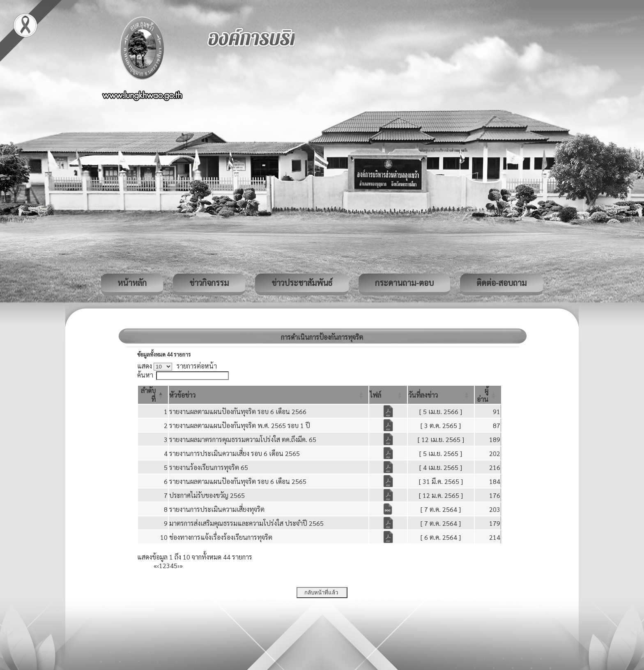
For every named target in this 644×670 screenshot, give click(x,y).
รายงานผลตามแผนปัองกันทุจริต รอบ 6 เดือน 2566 (238, 411)
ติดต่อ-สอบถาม (501, 283)
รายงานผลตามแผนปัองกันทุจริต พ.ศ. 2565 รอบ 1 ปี (240, 425)
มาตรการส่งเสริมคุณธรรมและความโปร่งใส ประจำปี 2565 (246, 523)
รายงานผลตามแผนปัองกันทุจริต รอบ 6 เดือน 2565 (238, 481)
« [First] (155, 565)
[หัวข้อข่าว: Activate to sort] (269, 395)
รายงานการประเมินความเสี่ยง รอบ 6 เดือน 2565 (235, 453)
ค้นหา (145, 375)
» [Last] (181, 565)
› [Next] (178, 565)
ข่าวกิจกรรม (209, 283)
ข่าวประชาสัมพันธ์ (302, 283)
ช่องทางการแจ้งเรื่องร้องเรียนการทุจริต (221, 537)
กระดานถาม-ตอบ (404, 283)
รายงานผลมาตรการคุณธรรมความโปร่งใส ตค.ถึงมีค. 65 (243, 439)
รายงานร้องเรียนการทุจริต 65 (209, 467)
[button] (182, 395)
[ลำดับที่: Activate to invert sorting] (153, 395)
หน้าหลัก (132, 283)
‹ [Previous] (158, 565)
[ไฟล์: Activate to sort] (388, 395)
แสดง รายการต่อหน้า (177, 366)
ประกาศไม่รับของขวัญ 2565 (207, 495)
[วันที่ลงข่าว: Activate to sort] (441, 395)
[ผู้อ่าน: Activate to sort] (488, 395)
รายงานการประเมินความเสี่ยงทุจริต (217, 509)
